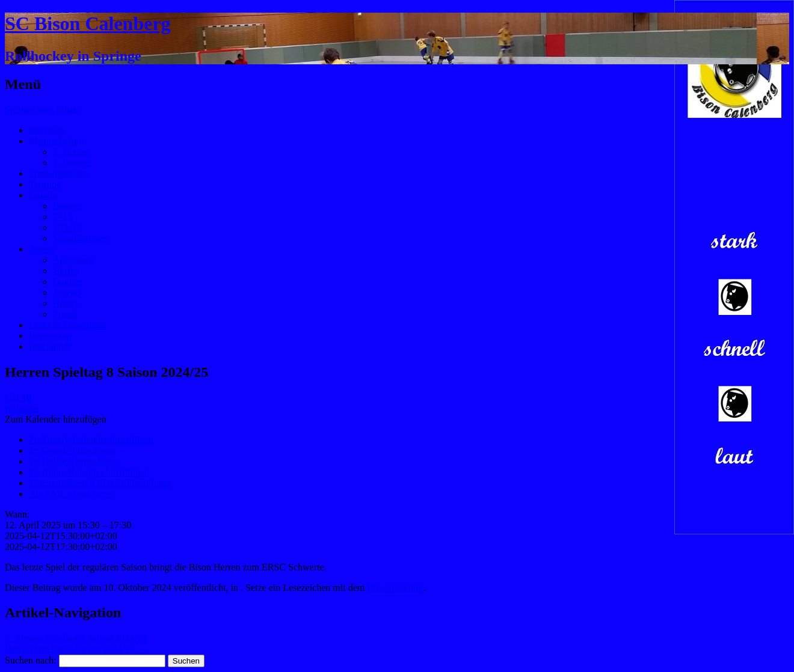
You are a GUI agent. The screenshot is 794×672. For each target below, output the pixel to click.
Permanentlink (395, 588)
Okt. (18, 398)
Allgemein (73, 260)
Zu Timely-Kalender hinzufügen (91, 440)
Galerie (43, 195)
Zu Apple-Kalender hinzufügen (89, 472)
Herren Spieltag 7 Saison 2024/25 (76, 638)
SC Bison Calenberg (88, 23)
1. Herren (71, 152)
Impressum (50, 336)
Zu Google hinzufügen (72, 451)
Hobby (66, 303)
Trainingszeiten (59, 173)
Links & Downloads (68, 325)
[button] (56, 419)
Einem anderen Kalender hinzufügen (100, 483)
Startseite (47, 130)
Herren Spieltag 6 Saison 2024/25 (76, 649)
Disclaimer (50, 347)
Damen (67, 206)
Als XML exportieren (70, 494)
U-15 (63, 217)
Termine (45, 184)
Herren (66, 271)
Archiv (42, 249)
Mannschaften (56, 141)
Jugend (66, 292)
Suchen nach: (31, 660)
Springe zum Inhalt (42, 110)
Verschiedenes (81, 238)
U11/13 (67, 228)
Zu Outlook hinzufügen (74, 461)
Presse (65, 314)
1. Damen (72, 163)
